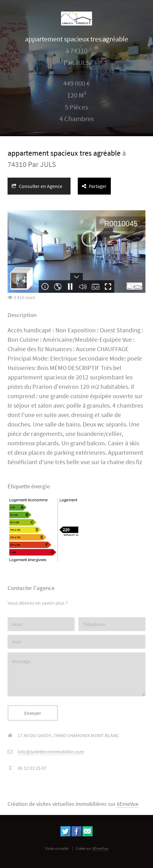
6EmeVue (128, 804)
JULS (82, 63)
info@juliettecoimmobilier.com (51, 752)
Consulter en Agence (37, 186)
